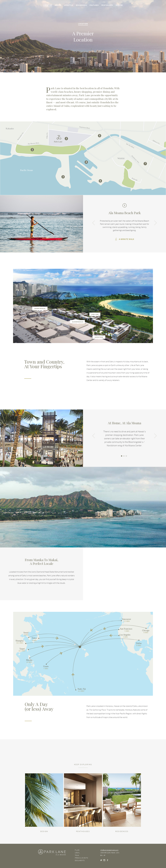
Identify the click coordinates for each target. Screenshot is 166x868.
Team (77, 855)
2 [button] (124, 456)
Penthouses (107, 5)
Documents (80, 861)
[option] (124, 223)
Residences (81, 5)
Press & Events (81, 858)
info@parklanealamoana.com (109, 850)
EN (101, 855)
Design (58, 5)
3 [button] (126, 456)
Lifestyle (69, 5)
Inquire (119, 5)
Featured (94, 5)
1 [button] (122, 456)
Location (48, 5)
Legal (77, 853)
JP (104, 855)
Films (77, 850)
